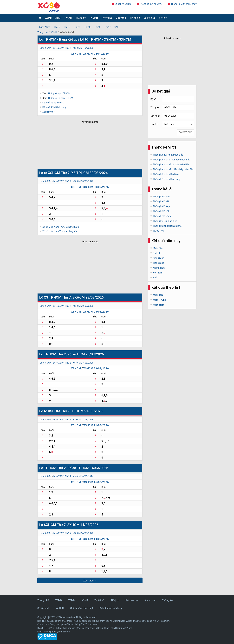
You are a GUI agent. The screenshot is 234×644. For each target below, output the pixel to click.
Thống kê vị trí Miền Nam (166, 174)
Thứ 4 (77, 27)
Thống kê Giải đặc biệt (165, 221)
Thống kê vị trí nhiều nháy (182, 4)
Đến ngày (155, 116)
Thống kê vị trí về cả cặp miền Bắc (171, 165)
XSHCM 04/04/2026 (83, 48)
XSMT (69, 18)
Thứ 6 (97, 27)
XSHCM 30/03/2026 (83, 181)
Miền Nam (45, 27)
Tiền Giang (159, 263)
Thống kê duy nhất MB (150, 4)
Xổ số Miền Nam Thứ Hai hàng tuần (60, 231)
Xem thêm (90, 581)
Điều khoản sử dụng (111, 608)
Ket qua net (132, 600)
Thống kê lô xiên (162, 201)
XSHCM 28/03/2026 (83, 306)
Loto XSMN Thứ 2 (62, 181)
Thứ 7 (107, 27)
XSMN (59, 18)
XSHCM (76, 54)
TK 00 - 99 (158, 231)
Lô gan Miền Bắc (122, 4)
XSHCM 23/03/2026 (83, 363)
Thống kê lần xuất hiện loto (167, 226)
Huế (155, 278)
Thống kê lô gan (161, 197)
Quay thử (121, 18)
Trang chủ (42, 32)
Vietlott (163, 18)
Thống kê (107, 18)
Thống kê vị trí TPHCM (59, 93)
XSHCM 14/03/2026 (83, 533)
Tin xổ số (135, 18)
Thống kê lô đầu (162, 211)
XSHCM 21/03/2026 (83, 420)
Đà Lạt (156, 253)
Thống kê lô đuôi (162, 216)
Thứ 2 (57, 27)
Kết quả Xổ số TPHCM (53, 103)
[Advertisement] (85, 145)
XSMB (49, 18)
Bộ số (153, 99)
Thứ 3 (67, 27)
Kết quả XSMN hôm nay (54, 107)
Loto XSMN (46, 48)
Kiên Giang (159, 258)
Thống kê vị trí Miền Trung (167, 179)
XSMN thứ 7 (49, 112)
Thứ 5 (87, 27)
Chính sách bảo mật (82, 608)
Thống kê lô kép (161, 206)
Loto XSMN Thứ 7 (62, 48)
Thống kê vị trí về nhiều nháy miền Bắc (173, 169)
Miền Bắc (158, 248)
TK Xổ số (81, 18)
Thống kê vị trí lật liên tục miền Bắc (172, 160)
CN (116, 27)
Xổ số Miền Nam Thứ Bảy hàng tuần (61, 227)
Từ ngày (155, 107)
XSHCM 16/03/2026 (83, 476)
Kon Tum (158, 273)
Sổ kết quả (149, 18)
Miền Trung (159, 300)
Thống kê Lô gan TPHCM (60, 98)
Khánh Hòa (159, 268)
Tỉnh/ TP (155, 124)
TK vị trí (94, 18)
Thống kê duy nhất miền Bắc (168, 155)
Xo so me (150, 600)
